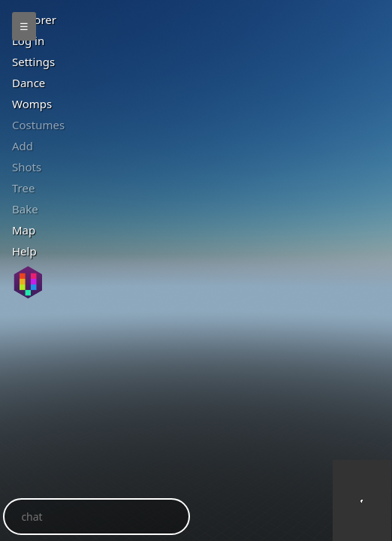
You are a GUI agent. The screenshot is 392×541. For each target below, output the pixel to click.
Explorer (34, 20)
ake (25, 209)
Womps (32, 104)
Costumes (38, 125)
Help (24, 251)
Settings (33, 62)
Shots (27, 167)
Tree (23, 188)
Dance (29, 83)
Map (24, 230)
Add (23, 146)
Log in (28, 41)
